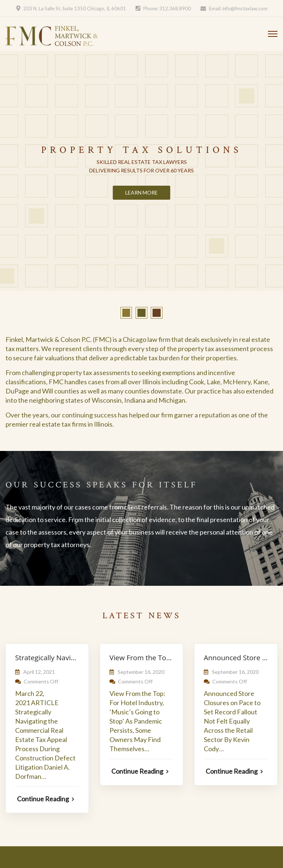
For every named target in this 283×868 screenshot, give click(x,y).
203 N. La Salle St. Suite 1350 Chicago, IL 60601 (75, 8)
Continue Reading (46, 799)
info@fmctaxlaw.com (245, 8)
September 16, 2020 (141, 672)
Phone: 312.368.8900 (167, 8)
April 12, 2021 (39, 672)
